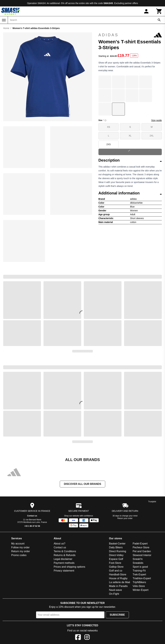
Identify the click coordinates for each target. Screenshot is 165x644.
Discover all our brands (82, 484)
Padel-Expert (140, 544)
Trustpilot (152, 502)
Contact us (32, 516)
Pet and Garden (142, 551)
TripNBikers (139, 582)
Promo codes (19, 555)
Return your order (125, 518)
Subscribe (117, 615)
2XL (152, 136)
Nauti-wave (116, 590)
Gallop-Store (116, 567)
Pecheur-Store (141, 547)
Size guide (157, 120)
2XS (108, 144)
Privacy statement (64, 571)
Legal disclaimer (63, 559)
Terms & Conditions (65, 551)
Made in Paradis (118, 586)
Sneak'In (138, 559)
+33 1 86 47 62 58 (32, 526)
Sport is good (140, 567)
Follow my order (20, 547)
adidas (130, 35)
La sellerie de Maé (120, 582)
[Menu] (4, 20)
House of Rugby (118, 578)
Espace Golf (116, 559)
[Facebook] (78, 638)
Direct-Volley (116, 555)
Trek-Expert (139, 574)
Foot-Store (115, 563)
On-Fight (114, 594)
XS (109, 127)
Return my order (21, 551)
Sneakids (138, 563)
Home (6, 28)
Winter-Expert (141, 590)
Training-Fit (139, 571)
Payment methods (64, 563)
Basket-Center (117, 544)
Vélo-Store (139, 586)
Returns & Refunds (65, 555)
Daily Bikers (116, 547)
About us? (59, 544)
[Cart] (159, 11)
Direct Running (118, 551)
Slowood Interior (142, 555)
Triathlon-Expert (142, 578)
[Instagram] (87, 638)
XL (130, 136)
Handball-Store (118, 574)
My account (18, 544)
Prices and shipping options (69, 567)
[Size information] (105, 120)
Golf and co (116, 571)
